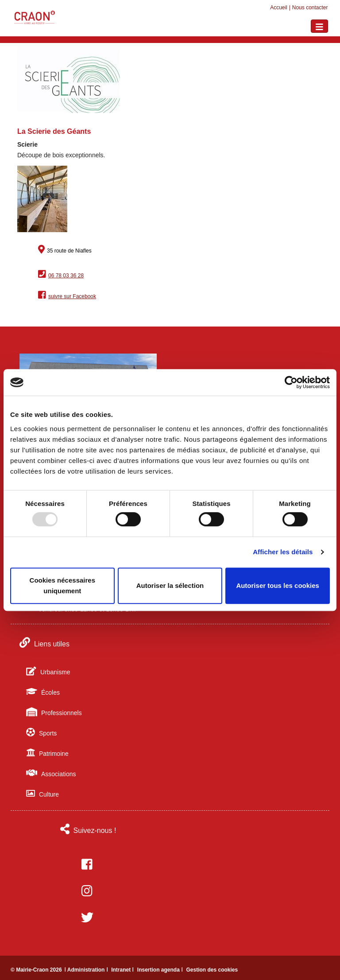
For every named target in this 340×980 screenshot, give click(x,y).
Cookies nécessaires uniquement (62, 585)
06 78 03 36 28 (66, 276)
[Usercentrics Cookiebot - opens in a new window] (291, 382)
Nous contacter (310, 8)
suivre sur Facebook (72, 296)
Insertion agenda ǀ (161, 970)
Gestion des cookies (212, 970)
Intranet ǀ (123, 970)
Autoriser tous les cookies (278, 585)
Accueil (279, 8)
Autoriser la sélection (170, 585)
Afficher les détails (283, 552)
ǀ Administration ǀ (87, 970)
